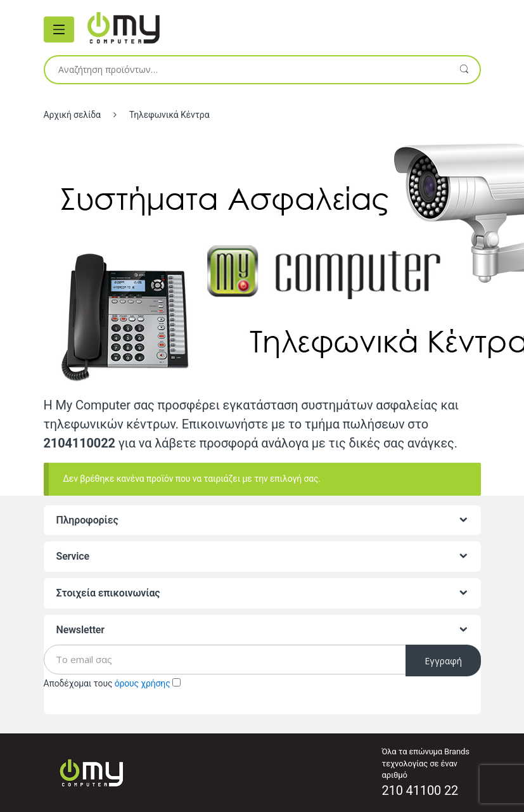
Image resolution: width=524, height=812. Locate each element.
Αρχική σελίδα (72, 115)
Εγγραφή (443, 661)
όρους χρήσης (143, 683)
